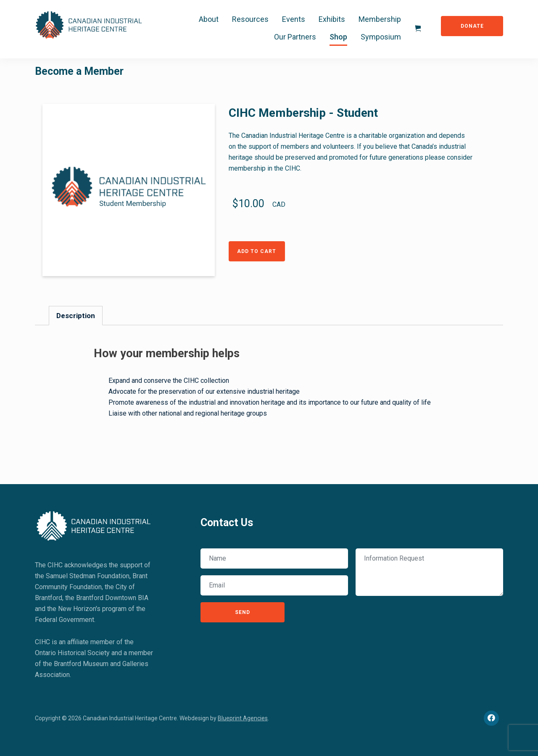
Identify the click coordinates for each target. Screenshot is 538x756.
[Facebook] (491, 718)
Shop (338, 37)
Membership (380, 19)
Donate (472, 26)
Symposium (381, 37)
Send (243, 612)
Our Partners (295, 37)
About (209, 19)
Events (294, 19)
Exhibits (332, 19)
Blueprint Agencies (243, 718)
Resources (250, 19)
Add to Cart (257, 251)
